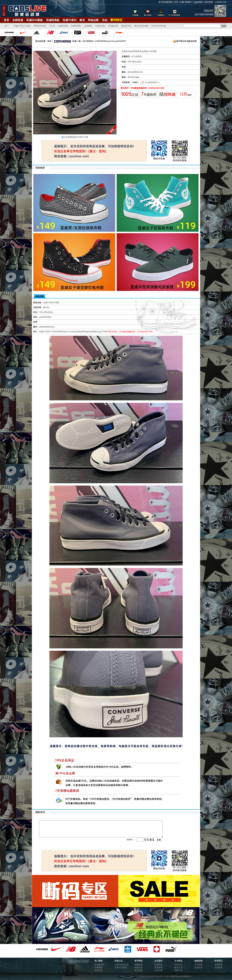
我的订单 (178, 970)
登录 (176, 2)
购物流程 (138, 967)
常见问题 (138, 970)
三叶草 (52, 26)
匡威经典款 (53, 20)
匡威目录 (198, 967)
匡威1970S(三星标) (22, 26)
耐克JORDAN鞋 (141, 26)
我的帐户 (189, 2)
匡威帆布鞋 (113, 26)
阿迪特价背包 (40, 26)
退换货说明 (192, 41)
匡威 (65, 41)
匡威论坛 (218, 970)
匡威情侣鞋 (100, 26)
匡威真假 (158, 967)
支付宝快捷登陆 (165, 2)
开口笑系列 (88, 41)
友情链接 (218, 967)
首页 (6, 20)
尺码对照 (198, 965)
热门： (8, 26)
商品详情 (39, 296)
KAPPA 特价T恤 (159, 26)
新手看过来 (180, 41)
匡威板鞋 (98, 967)
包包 (105, 20)
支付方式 (178, 965)
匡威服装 (88, 26)
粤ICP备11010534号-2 (181, 976)
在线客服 (218, 965)
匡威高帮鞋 (76, 26)
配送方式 (178, 967)
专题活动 (98, 970)
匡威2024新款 (35, 20)
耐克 (82, 20)
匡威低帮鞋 (63, 26)
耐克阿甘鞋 (126, 26)
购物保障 (138, 965)
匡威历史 (158, 965)
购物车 (200, 2)
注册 (182, 2)
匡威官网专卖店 (121, 965)
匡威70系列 (69, 20)
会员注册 (158, 970)
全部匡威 (18, 20)
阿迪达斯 (93, 20)
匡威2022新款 (121, 967)
